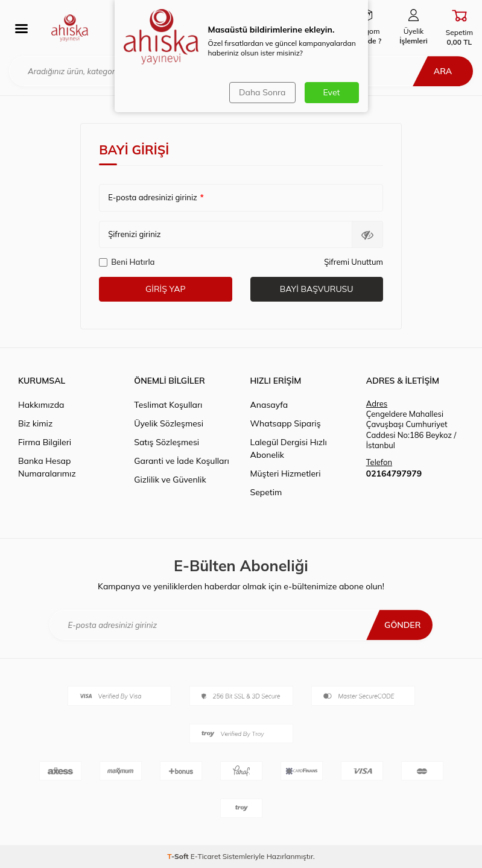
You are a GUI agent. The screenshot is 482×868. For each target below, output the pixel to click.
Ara (443, 71)
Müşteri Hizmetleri (286, 474)
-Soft (179, 856)
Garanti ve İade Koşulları (182, 461)
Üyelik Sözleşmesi (169, 423)
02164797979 (394, 474)
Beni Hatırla (127, 262)
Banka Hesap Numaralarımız (47, 467)
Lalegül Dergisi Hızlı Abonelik (289, 448)
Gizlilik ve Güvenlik (170, 480)
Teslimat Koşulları (168, 405)
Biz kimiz (35, 423)
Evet (332, 92)
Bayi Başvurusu (317, 289)
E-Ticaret (206, 856)
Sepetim (266, 492)
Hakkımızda (41, 405)
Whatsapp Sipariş (286, 423)
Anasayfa (269, 405)
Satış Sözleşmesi (166, 442)
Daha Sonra (262, 92)
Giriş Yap (166, 289)
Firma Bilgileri (45, 442)
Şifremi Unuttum (354, 262)
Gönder (402, 625)
